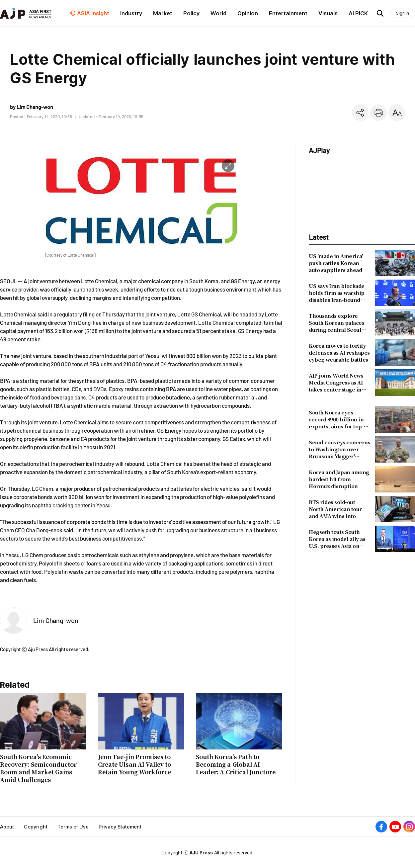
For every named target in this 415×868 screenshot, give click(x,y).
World (218, 13)
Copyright (36, 827)
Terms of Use (73, 827)
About (7, 827)
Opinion (248, 13)
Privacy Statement (120, 827)
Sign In (403, 13)
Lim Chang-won (56, 620)
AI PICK (358, 13)
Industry (131, 13)
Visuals (328, 13)
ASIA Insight (93, 13)
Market (163, 13)
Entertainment (288, 13)
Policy (191, 13)
